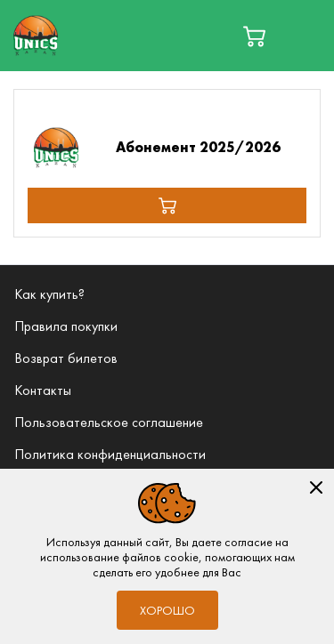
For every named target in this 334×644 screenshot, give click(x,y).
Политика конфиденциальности (110, 454)
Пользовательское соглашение (109, 422)
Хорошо (167, 610)
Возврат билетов (66, 358)
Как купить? (49, 294)
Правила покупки (66, 326)
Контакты (43, 390)
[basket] (254, 36)
